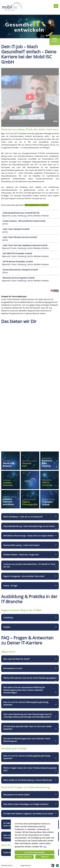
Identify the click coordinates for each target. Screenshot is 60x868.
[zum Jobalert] (55, 40)
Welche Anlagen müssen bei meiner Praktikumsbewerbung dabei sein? (30, 769)
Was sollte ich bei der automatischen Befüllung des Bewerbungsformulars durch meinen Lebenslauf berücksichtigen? (24, 690)
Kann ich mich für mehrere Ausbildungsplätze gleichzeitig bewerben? (27, 757)
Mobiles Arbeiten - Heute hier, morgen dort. (21, 555)
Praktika (7, 627)
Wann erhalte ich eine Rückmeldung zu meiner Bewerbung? (28, 780)
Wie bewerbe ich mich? (13, 668)
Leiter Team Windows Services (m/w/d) (20, 237)
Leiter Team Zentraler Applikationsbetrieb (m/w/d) (25, 245)
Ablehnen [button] (45, 857)
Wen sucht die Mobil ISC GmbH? (17, 659)
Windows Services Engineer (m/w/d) (19, 278)
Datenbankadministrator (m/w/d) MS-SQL (21, 213)
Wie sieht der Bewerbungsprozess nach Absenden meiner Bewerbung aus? (27, 740)
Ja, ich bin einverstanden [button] (35, 852)
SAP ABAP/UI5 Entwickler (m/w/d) (17, 253)
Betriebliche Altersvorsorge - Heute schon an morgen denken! (29, 536)
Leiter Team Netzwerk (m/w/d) (16, 229)
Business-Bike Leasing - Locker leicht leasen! (21, 545)
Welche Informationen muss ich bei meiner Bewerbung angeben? (30, 678)
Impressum (26, 865)
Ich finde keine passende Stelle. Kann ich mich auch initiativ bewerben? (28, 728)
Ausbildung (8, 617)
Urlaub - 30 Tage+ (11, 586)
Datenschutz (7, 865)
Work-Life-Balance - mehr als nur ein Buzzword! (23, 517)
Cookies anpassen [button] (24, 857)
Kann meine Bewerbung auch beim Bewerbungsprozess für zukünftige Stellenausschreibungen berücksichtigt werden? (28, 716)
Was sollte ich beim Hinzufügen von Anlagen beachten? (26, 804)
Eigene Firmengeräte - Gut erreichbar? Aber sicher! (24, 576)
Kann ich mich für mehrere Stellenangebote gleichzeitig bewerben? (26, 703)
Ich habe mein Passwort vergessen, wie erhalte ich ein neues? (28, 814)
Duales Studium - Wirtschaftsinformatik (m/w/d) (24, 221)
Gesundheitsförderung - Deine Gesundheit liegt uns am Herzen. (29, 526)
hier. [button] (45, 847)
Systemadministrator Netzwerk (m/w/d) (20, 270)
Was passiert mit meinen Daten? (17, 795)
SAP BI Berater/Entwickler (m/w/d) (18, 262)
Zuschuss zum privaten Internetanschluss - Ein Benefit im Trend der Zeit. (29, 565)
